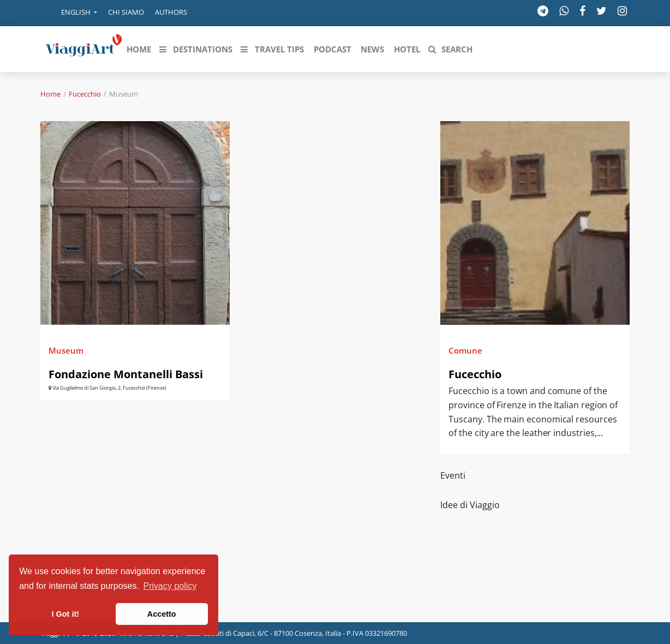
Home (50, 94)
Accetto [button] (162, 614)
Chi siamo (126, 12)
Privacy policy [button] (170, 586)
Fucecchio (85, 94)
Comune (465, 350)
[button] (71, 13)
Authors (171, 12)
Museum (66, 350)
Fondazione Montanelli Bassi (126, 374)
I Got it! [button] (65, 614)
